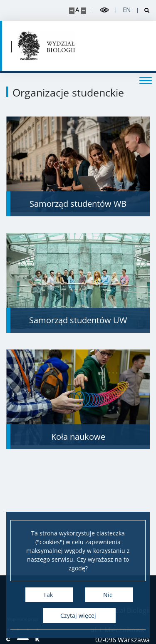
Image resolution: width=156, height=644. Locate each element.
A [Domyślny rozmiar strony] (77, 10)
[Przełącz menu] (146, 80)
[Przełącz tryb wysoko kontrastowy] (104, 10)
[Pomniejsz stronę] (83, 11)
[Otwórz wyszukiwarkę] (144, 11)
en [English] (127, 10)
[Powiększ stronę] (72, 11)
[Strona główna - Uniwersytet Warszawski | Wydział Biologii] (46, 46)
